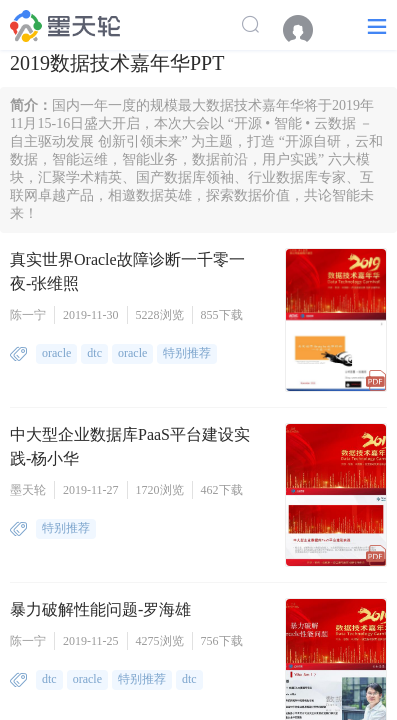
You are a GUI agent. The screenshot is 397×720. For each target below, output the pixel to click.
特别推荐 (187, 353)
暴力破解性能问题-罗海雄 (100, 609)
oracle (56, 353)
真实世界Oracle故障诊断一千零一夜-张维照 (127, 271)
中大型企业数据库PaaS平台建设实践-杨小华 (130, 446)
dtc (94, 353)
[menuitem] (308, 30)
